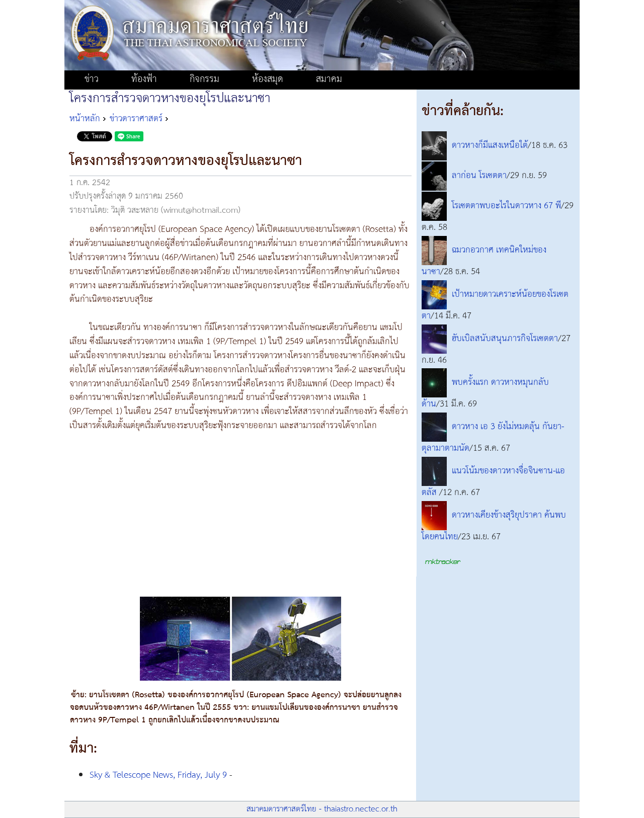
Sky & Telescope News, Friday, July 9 (158, 775)
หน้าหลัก (85, 119)
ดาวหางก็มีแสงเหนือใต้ (490, 145)
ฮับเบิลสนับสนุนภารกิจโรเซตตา (505, 339)
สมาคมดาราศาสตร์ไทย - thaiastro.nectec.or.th (322, 809)
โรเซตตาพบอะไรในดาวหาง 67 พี (506, 206)
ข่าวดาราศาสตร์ (136, 119)
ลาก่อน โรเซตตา (479, 176)
